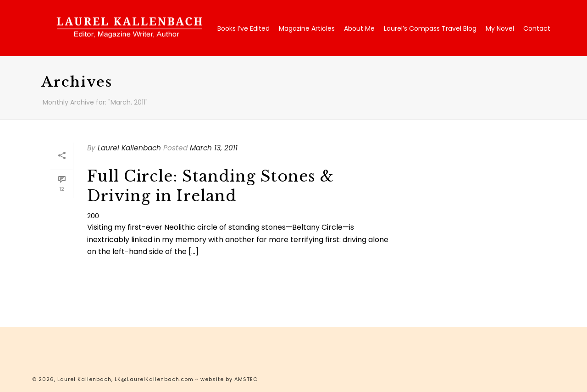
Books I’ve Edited (244, 28)
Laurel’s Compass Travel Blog (430, 28)
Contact (537, 28)
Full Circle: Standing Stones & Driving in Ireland (210, 186)
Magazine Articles (307, 28)
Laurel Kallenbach (129, 148)
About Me (359, 28)
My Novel (500, 28)
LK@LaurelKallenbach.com (154, 379)
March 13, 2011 (214, 148)
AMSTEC (246, 379)
